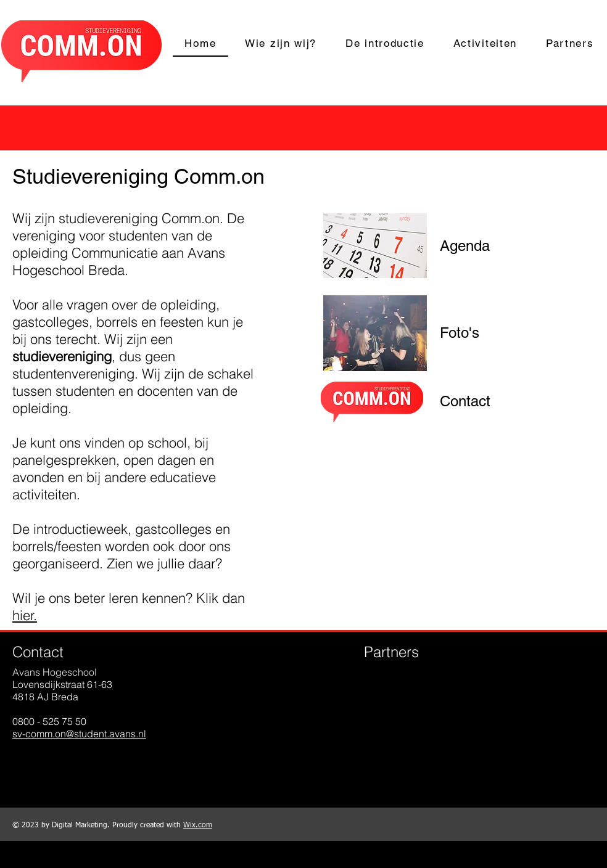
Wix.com (198, 825)
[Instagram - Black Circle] (60, 762)
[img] (386, 714)
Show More (463, 777)
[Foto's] (459, 333)
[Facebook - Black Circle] (26, 762)
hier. (25, 615)
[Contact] (465, 401)
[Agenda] (465, 246)
